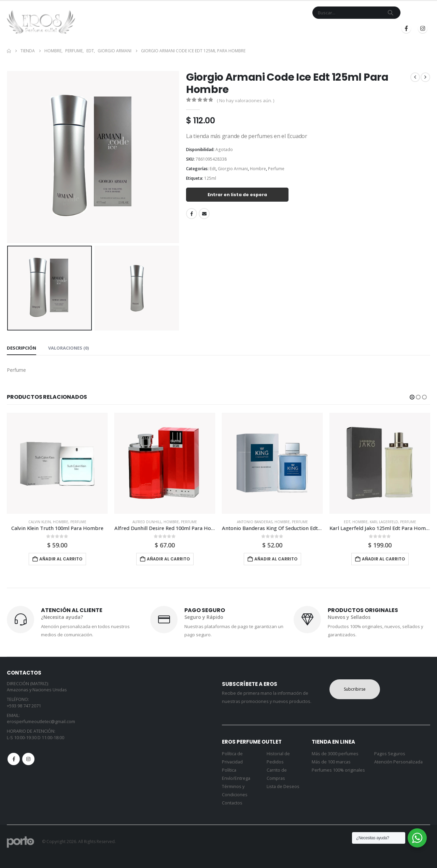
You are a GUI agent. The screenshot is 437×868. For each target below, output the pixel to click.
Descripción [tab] (22, 348)
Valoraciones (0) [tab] (68, 348)
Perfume (276, 169)
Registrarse (372, 29)
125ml (210, 178)
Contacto (237, 29)
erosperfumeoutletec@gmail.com (41, 722)
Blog (292, 29)
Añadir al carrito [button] (61, 559)
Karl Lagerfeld (384, 522)
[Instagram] (423, 28)
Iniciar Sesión (326, 29)
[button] (412, 397)
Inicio (155, 29)
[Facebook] (406, 28)
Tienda (176, 29)
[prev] (415, 77)
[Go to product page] (57, 463)
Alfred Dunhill (147, 522)
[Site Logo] (41, 22)
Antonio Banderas (255, 522)
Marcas (204, 29)
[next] (425, 77)
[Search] (391, 13)
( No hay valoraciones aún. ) (245, 100)
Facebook (192, 214)
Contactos (232, 803)
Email (204, 214)
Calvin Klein (40, 522)
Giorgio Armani (233, 169)
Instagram (28, 759)
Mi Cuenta (268, 29)
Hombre (258, 169)
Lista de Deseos (283, 786)
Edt (213, 169)
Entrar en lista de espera (237, 195)
